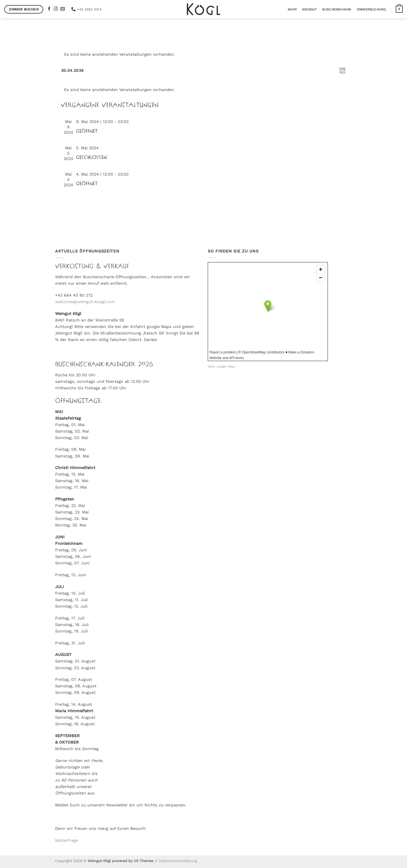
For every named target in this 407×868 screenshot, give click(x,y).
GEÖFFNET (87, 131)
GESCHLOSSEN (91, 157)
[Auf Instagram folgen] (56, 9)
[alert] (204, 54)
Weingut (309, 9)
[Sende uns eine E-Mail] (63, 9)
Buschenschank (337, 9)
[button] (399, 9)
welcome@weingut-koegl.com (85, 302)
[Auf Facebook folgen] (49, 9)
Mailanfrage (67, 840)
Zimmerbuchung (371, 9)
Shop (292, 9)
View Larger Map (221, 366)
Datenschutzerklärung (178, 861)
